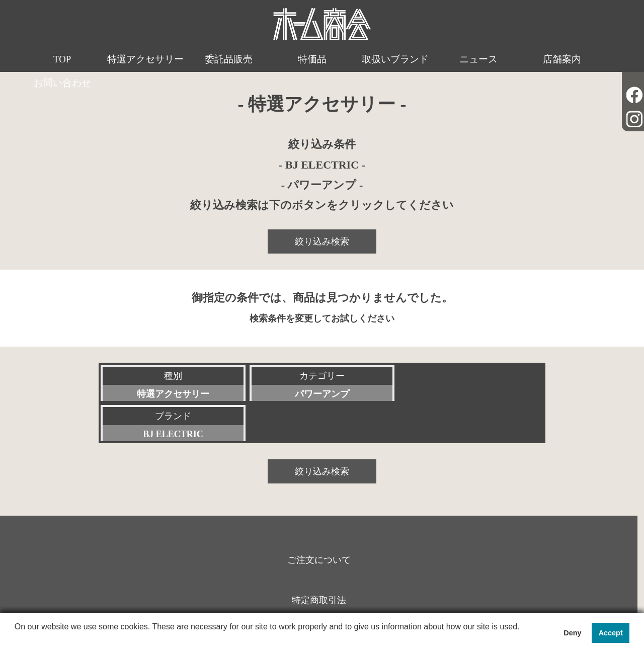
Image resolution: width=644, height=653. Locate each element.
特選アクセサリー (134, 72)
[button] (16, 640)
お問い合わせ (586, 60)
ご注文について (319, 519)
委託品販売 (209, 60)
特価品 (285, 60)
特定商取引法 (319, 560)
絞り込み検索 (322, 241)
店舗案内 (511, 60)
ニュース (435, 60)
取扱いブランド (360, 60)
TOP (58, 60)
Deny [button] (572, 633)
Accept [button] (611, 633)
